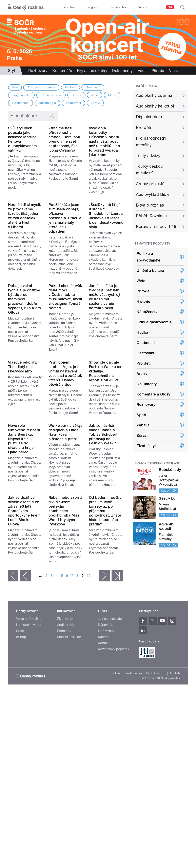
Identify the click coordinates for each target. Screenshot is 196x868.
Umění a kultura (150, 271)
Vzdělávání (73, 103)
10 (89, 690)
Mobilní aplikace (69, 751)
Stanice (128, 7)
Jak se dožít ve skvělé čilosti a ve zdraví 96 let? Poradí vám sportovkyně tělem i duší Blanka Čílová (24, 625)
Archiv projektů (150, 184)
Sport (141, 415)
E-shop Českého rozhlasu (158, 463)
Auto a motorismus (41, 87)
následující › (104, 690)
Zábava (143, 425)
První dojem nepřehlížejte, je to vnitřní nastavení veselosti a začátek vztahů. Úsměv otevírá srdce (65, 450)
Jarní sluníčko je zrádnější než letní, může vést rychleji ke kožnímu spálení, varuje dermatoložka (105, 354)
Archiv (142, 374)
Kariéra (103, 751)
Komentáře (62, 71)
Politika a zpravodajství (148, 257)
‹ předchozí (25, 690)
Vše (15, 87)
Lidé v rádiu (107, 745)
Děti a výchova (51, 95)
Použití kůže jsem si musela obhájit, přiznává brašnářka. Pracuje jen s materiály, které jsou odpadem (65, 256)
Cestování (93, 87)
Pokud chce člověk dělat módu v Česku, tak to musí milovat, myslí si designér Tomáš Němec (65, 354)
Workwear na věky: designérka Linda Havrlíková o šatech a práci (65, 528)
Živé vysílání (66, 733)
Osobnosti (146, 343)
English (175, 788)
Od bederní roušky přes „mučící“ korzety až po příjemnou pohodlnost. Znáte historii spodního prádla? (105, 625)
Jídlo (95, 95)
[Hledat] (182, 7)
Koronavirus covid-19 (156, 227)
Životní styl (146, 446)
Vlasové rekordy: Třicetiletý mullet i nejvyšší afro (23, 443)
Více (175, 71)
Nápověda (106, 739)
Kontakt (104, 758)
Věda (142, 71)
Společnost (21, 103)
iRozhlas (66, 7)
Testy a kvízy (148, 156)
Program (85, 7)
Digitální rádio (149, 117)
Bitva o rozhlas (150, 205)
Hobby (76, 95)
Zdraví (95, 103)
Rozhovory (38, 71)
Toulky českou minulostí (149, 170)
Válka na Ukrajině (29, 733)
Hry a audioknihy (92, 71)
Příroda (158, 71)
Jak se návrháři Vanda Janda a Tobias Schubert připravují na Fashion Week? (103, 530)
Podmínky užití (156, 788)
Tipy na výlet (21, 95)
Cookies (115, 788)
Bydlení (70, 87)
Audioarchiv (66, 739)
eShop (21, 751)
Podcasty (64, 745)
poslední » (117, 690)
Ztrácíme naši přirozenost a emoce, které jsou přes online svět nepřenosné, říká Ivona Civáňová (64, 158)
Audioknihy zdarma (154, 95)
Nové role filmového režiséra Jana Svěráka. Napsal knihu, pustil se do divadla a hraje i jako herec (24, 534)
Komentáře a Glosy (153, 394)
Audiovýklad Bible (153, 194)
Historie (143, 301)
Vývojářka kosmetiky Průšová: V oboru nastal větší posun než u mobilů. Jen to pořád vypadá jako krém (105, 160)
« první (13, 690)
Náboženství (147, 312)
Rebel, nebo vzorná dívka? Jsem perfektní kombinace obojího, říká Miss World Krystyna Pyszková (65, 625)
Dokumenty (122, 71)
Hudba (142, 332)
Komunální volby (29, 739)
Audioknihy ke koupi (155, 106)
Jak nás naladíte (110, 733)
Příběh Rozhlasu (151, 216)
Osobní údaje (133, 788)
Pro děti (143, 128)
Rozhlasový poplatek (114, 764)
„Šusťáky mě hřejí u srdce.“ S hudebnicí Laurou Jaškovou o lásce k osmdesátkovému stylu (106, 254)
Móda (112, 95)
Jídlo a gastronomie (154, 322)
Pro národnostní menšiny (151, 142)
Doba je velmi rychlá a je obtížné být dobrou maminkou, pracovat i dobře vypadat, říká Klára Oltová (24, 356)
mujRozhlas (107, 7)
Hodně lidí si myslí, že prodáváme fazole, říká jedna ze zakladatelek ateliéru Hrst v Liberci (25, 254)
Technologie (47, 103)
